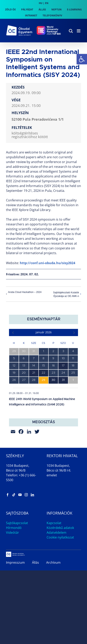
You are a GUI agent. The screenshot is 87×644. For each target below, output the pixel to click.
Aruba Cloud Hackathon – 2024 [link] (25, 292)
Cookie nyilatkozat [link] (60, 537)
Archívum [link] (53, 562)
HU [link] (41, 3)
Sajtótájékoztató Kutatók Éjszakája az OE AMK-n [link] (66, 294)
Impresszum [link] (15, 562)
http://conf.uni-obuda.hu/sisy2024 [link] (47, 263)
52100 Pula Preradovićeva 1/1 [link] (38, 119)
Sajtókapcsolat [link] (17, 523)
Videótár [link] (12, 533)
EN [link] (47, 3)
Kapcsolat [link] (54, 523)
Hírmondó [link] (14, 528)
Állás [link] (35, 562)
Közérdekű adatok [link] (60, 528)
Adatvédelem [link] (56, 533)
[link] (82, 59)
